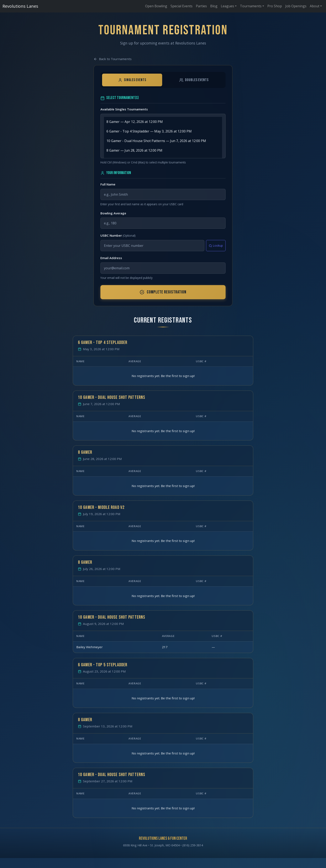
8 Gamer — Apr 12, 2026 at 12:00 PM (163, 122)
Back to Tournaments (113, 59)
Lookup (216, 245)
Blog (214, 6)
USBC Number (118, 235)
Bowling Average (113, 213)
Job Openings (296, 6)
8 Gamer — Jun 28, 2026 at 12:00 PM (163, 150)
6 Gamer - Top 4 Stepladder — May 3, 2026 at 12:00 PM (163, 131)
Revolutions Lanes (20, 6)
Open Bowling (156, 6)
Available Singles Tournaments (124, 109)
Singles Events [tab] (132, 80)
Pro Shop (275, 6)
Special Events (182, 6)
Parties (201, 6)
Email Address (111, 258)
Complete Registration (163, 292)
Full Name (108, 184)
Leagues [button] (227, 6)
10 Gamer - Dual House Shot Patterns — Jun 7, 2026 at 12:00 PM (163, 141)
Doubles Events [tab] (194, 80)
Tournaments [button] (251, 6)
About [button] (315, 6)
